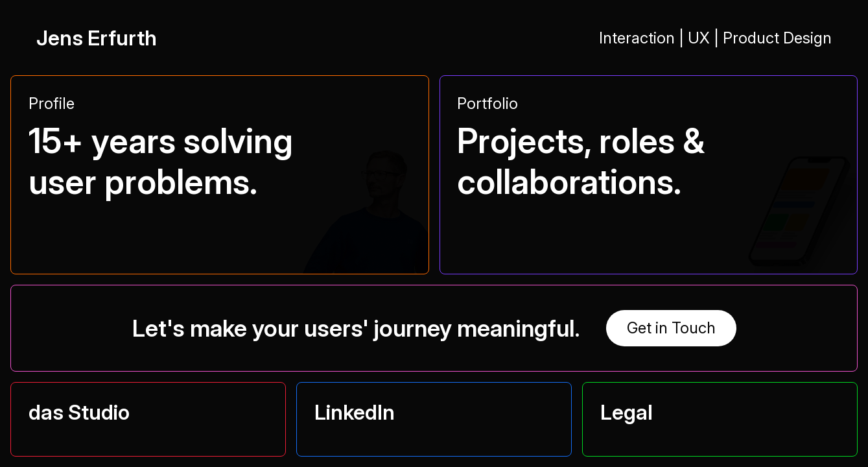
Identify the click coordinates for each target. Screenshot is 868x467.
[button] (220, 166)
